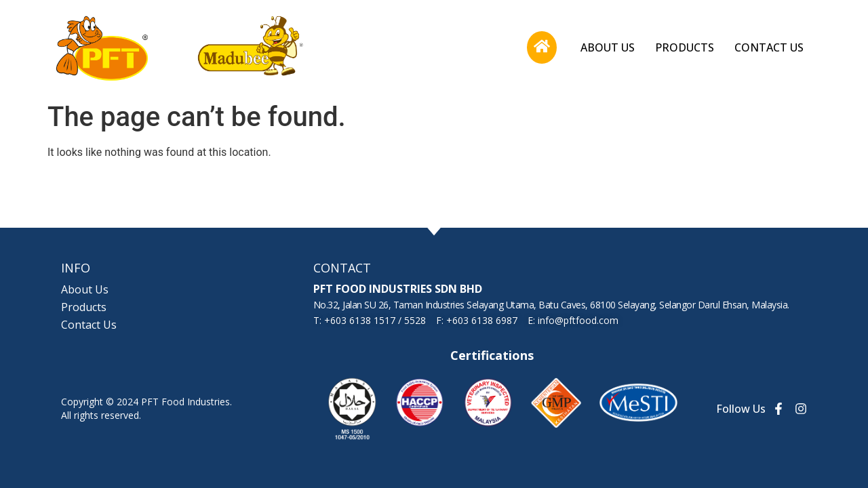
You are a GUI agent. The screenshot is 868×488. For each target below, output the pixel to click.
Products (685, 47)
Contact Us (769, 47)
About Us (608, 47)
